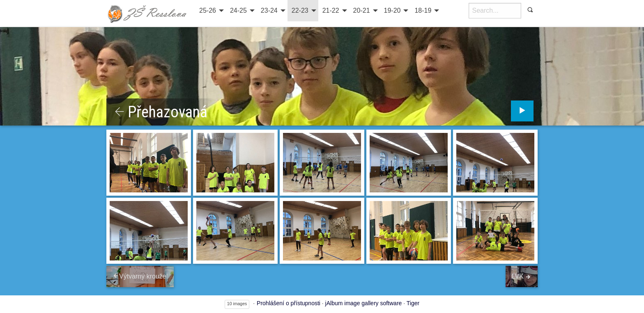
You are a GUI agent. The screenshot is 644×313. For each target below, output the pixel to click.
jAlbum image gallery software (364, 303)
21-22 (331, 10)
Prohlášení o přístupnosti (289, 303)
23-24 (269, 10)
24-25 (238, 10)
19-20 (392, 10)
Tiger (413, 303)
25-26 (208, 10)
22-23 (300, 10)
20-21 (362, 10)
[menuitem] (210, 11)
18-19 (423, 10)
